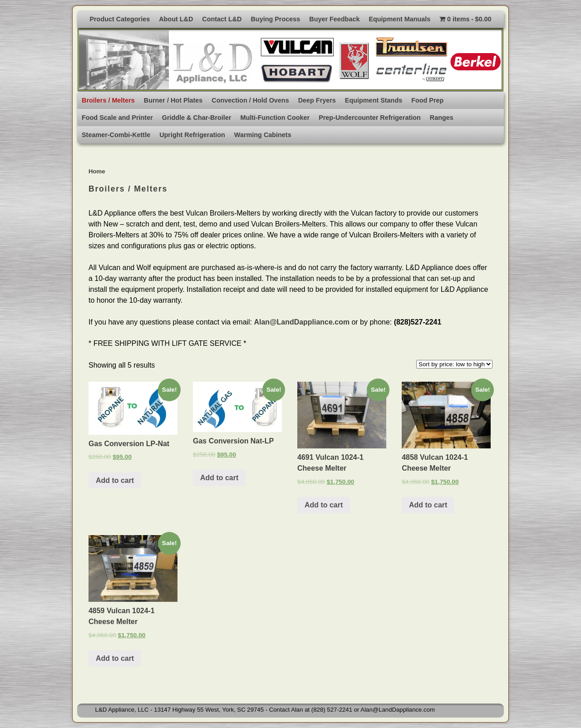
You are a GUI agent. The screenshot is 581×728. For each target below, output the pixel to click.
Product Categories (120, 19)
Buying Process (275, 19)
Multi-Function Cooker (275, 118)
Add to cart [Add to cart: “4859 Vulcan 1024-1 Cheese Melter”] (115, 658)
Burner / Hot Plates (173, 100)
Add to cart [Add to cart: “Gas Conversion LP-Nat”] (115, 480)
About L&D (176, 19)
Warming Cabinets (263, 135)
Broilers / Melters (108, 100)
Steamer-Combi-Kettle (116, 135)
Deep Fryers (317, 100)
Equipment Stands (374, 100)
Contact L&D (222, 19)
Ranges (442, 118)
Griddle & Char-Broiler (197, 118)
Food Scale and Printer (117, 118)
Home (97, 171)
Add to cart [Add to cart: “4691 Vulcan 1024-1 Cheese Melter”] (324, 505)
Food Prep (427, 100)
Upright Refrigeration (192, 135)
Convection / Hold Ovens (250, 100)
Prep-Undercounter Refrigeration (370, 118)
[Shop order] (454, 364)
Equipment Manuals (399, 19)
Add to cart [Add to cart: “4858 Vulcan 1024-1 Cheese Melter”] (428, 505)
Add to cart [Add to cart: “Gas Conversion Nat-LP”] (219, 478)
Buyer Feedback (334, 19)
